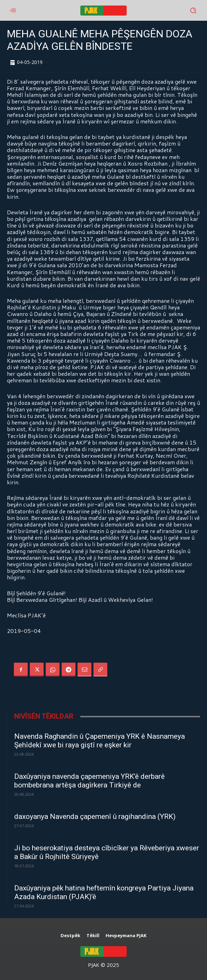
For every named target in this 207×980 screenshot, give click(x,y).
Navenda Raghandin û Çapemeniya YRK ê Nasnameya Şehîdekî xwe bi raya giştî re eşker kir (100, 741)
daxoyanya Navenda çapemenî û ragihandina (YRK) (95, 816)
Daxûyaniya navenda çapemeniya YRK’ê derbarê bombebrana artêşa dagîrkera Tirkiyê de (89, 781)
